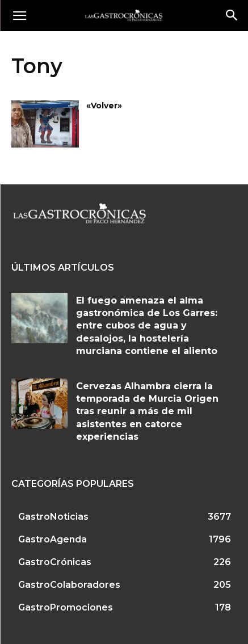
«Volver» (104, 106)
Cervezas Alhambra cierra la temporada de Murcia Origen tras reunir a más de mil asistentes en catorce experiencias (147, 412)
